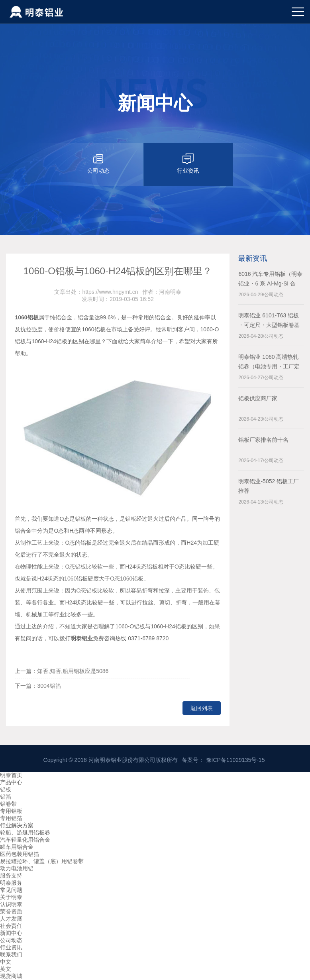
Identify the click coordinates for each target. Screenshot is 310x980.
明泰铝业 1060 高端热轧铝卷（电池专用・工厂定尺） (269, 362)
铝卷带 (8, 804)
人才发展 (11, 919)
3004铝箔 (49, 686)
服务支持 (11, 876)
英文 (6, 969)
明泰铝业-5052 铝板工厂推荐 (269, 486)
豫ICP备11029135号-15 (235, 760)
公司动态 (11, 940)
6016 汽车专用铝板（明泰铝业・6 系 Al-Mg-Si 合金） (270, 279)
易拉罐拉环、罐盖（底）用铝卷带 (42, 861)
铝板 (6, 789)
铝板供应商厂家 (258, 398)
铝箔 (6, 797)
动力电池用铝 (17, 868)
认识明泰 (11, 904)
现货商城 (11, 976)
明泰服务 (11, 883)
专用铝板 (11, 811)
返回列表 (202, 708)
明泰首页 (11, 775)
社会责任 (11, 926)
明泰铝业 (82, 638)
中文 (6, 962)
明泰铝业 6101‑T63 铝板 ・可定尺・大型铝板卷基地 (269, 321)
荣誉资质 (11, 911)
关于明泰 (11, 897)
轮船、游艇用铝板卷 (25, 832)
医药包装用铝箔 (20, 854)
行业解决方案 (17, 825)
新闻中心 (11, 933)
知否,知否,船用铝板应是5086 (73, 671)
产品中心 (11, 782)
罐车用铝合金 (17, 847)
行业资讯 (11, 947)
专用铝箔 (11, 818)
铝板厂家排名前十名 (263, 440)
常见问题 (11, 890)
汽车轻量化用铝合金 (25, 840)
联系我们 (11, 954)
